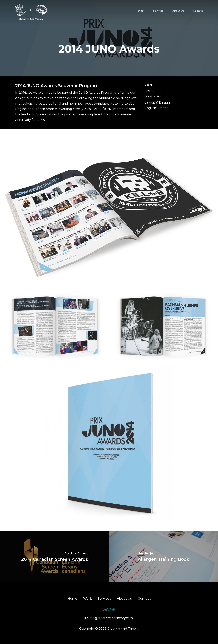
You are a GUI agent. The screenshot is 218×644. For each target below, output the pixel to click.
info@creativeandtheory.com (111, 618)
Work (88, 599)
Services (104, 599)
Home (72, 599)
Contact (144, 599)
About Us (124, 599)
